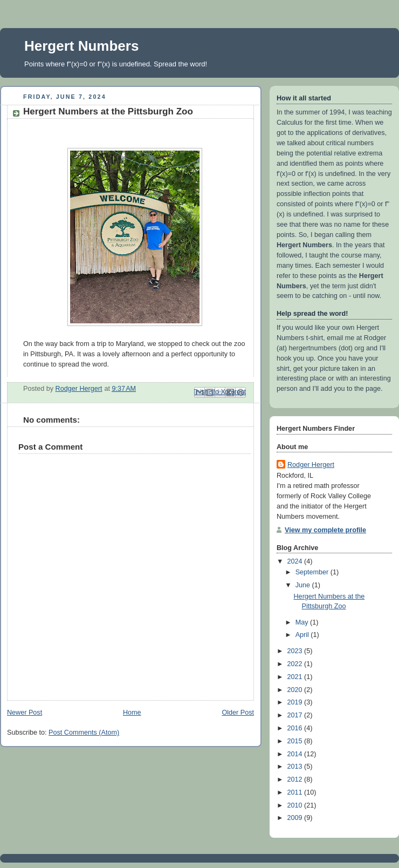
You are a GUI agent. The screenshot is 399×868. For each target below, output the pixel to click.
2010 (296, 805)
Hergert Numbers (81, 46)
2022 (296, 664)
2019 (296, 702)
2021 (296, 677)
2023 (296, 651)
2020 (296, 690)
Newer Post (25, 713)
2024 (296, 561)
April (303, 635)
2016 (296, 728)
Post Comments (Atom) (84, 733)
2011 (296, 792)
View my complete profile (325, 530)
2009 (296, 818)
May (303, 622)
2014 (296, 754)
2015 (296, 741)
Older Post (238, 713)
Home (132, 713)
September (313, 572)
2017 (296, 715)
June (304, 585)
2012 (296, 779)
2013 (296, 767)
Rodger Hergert (311, 465)
